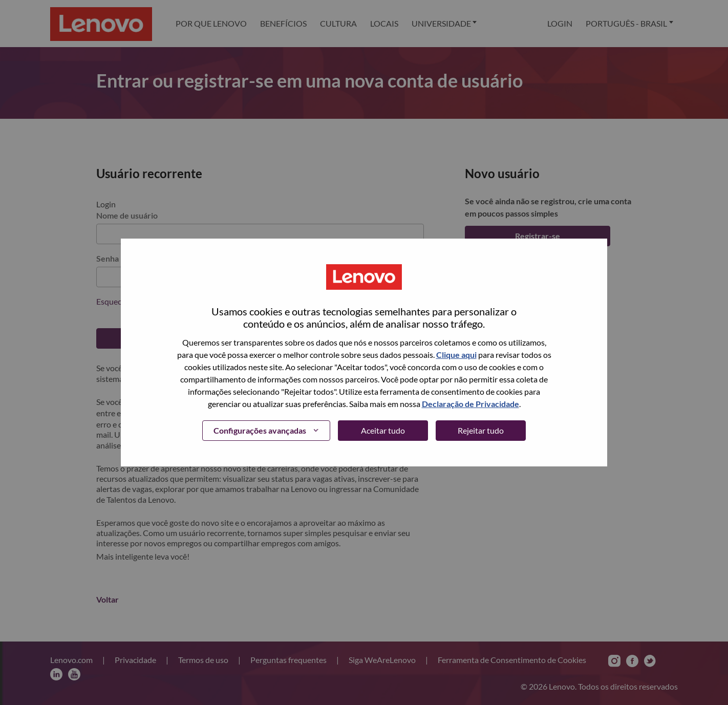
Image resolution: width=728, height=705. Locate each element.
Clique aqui (456, 355)
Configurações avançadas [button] (260, 430)
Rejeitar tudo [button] (481, 430)
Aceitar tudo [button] (383, 430)
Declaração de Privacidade (470, 404)
